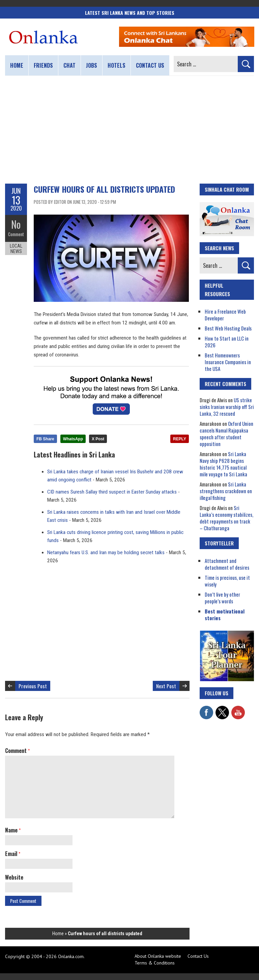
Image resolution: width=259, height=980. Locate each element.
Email (13, 854)
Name (13, 830)
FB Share (45, 439)
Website (14, 877)
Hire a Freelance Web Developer (225, 315)
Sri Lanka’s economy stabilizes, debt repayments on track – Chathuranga (226, 518)
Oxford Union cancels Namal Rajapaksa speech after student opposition (226, 434)
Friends (43, 65)
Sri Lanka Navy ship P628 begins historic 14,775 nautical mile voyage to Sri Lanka (223, 464)
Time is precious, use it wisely (227, 581)
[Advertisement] (129, 130)
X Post (98, 439)
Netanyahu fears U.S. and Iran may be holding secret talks (106, 552)
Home (17, 65)
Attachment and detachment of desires (227, 564)
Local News (16, 249)
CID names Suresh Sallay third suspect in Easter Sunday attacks (112, 492)
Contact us (150, 65)
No (16, 224)
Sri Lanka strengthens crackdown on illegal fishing (226, 491)
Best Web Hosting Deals (228, 328)
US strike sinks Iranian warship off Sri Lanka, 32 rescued (227, 407)
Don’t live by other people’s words (222, 598)
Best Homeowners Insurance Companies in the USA (228, 362)
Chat (69, 65)
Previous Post (33, 686)
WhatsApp (73, 439)
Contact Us (198, 956)
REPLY (180, 439)
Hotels (117, 65)
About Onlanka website (158, 956)
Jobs (92, 65)
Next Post (166, 686)
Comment (16, 234)
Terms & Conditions (155, 963)
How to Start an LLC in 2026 (227, 342)
